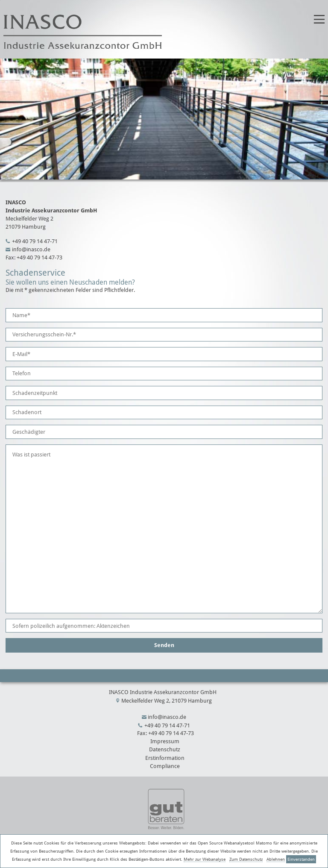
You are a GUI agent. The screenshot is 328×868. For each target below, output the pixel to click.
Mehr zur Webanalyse (205, 859)
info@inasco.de (31, 249)
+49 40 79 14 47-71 (35, 241)
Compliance (165, 766)
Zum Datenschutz (246, 859)
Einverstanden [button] (301, 859)
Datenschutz (165, 749)
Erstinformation (165, 758)
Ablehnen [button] (276, 859)
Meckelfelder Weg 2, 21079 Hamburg (167, 701)
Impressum (165, 741)
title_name (0, 0)
